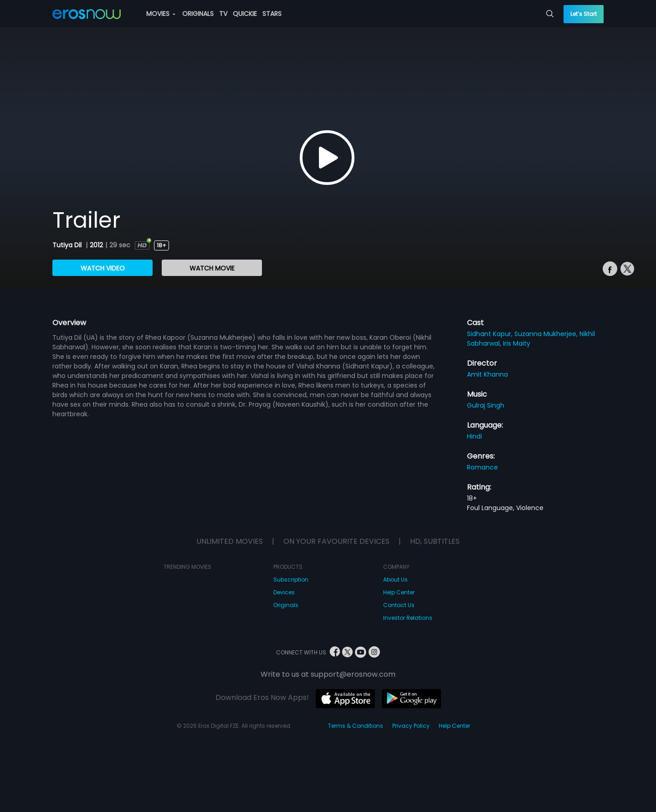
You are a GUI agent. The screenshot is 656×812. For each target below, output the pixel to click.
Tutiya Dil (68, 245)
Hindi (474, 436)
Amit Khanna (487, 374)
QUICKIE (245, 14)
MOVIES (161, 14)
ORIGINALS (198, 14)
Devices (284, 592)
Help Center (399, 592)
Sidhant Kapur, (491, 334)
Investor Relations (408, 618)
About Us (395, 580)
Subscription (291, 580)
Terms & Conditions (356, 726)
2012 (96, 245)
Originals (286, 605)
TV (223, 14)
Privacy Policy (411, 726)
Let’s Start (584, 14)
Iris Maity (517, 343)
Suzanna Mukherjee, (547, 334)
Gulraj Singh (486, 405)
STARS (272, 14)
